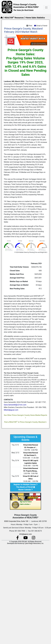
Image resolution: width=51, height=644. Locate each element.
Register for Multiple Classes (25, 485)
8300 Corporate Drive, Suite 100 (16, 521)
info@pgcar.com (25, 534)
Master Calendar (25, 490)
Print (29, 26)
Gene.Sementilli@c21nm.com (15, 405)
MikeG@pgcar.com (11, 410)
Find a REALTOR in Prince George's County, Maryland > (26, 422)
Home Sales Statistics (35, 18)
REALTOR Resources (14, 18)
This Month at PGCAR (25, 487)
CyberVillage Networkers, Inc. (34, 543)
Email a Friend (42, 26)
